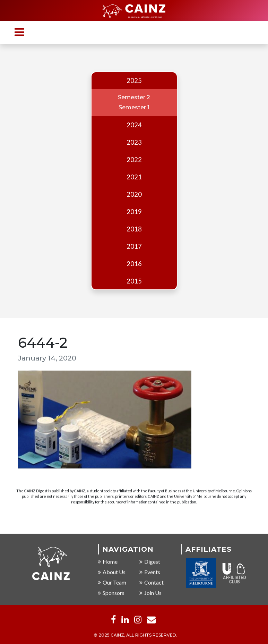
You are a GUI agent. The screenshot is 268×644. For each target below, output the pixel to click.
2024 (134, 125)
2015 (134, 281)
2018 (134, 229)
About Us (112, 572)
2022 (134, 160)
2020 (134, 194)
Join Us (150, 593)
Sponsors (111, 593)
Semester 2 (134, 97)
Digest (150, 562)
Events (150, 572)
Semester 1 (134, 107)
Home (108, 562)
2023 (134, 142)
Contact (152, 583)
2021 (134, 177)
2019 (134, 212)
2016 (134, 264)
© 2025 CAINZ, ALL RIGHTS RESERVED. (135, 635)
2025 (134, 80)
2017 (134, 246)
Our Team (112, 583)
